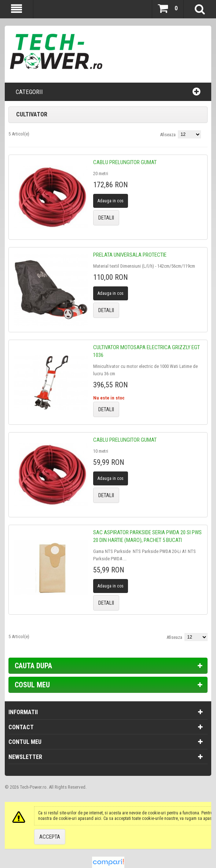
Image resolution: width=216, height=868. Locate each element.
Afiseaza (168, 135)
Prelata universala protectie (130, 255)
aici (98, 818)
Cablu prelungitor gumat (125, 162)
